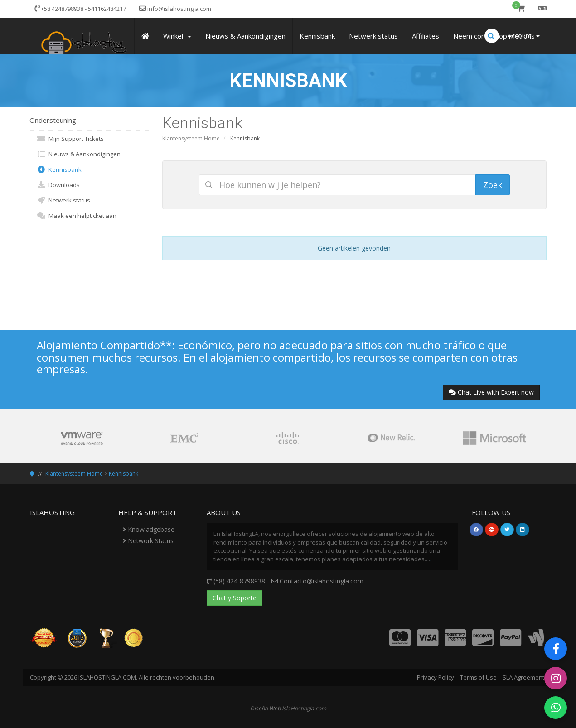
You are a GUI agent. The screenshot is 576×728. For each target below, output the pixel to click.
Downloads (58, 185)
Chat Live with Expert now (491, 392)
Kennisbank (59, 169)
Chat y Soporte (235, 598)
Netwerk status (63, 200)
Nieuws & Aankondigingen (79, 154)
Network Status (148, 541)
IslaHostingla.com (304, 708)
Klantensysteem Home (191, 138)
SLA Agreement (523, 677)
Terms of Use (478, 677)
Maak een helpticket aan (77, 216)
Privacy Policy (436, 677)
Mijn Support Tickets (70, 139)
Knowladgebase (149, 529)
